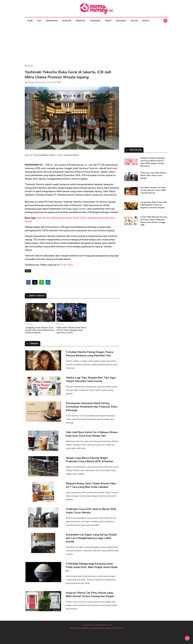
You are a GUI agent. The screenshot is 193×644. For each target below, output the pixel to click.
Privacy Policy (118, 628)
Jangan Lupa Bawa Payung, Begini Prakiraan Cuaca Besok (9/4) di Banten (90, 460)
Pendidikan (52, 21)
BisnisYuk (81, 21)
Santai (146, 21)
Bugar (134, 21)
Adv (39, 21)
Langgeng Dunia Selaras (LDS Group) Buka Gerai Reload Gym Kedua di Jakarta (40, 330)
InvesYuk (67, 21)
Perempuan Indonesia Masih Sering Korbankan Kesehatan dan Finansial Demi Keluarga (92, 407)
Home (30, 21)
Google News (66, 265)
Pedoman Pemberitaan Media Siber (96, 628)
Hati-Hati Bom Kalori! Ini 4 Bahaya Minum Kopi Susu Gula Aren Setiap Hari (92, 434)
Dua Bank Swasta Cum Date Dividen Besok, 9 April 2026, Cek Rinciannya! (153, 190)
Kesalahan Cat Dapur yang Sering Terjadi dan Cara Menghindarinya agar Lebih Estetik (91, 538)
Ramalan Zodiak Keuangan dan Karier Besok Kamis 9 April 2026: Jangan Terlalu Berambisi (153, 162)
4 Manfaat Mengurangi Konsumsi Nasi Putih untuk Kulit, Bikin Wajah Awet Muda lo (92, 567)
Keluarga (121, 21)
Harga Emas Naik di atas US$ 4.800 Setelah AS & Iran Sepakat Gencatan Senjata (154, 205)
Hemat (108, 21)
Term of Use (75, 628)
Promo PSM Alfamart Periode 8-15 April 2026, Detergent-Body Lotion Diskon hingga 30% (154, 221)
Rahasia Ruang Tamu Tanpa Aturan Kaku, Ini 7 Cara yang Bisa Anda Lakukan (91, 485)
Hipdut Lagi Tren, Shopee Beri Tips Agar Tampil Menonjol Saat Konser (91, 379)
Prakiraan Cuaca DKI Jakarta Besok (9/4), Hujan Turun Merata (91, 511)
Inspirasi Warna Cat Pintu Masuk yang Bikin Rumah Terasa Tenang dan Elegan (90, 594)
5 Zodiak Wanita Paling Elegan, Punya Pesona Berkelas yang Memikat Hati (89, 354)
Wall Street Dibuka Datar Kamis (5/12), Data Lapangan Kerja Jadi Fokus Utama (71, 330)
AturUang (95, 21)
